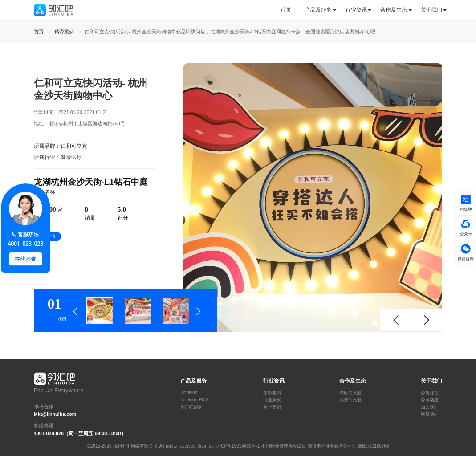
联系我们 (430, 415)
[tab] (289, 10)
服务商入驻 (350, 400)
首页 (286, 10)
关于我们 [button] (431, 10)
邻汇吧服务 (191, 407)
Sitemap (205, 446)
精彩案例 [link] (65, 32)
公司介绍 (430, 393)
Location (189, 393)
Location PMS (194, 400)
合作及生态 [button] (394, 10)
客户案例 (272, 407)
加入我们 (430, 407)
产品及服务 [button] (318, 10)
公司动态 (430, 400)
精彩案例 (272, 393)
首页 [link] (40, 32)
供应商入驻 (350, 393)
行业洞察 (272, 400)
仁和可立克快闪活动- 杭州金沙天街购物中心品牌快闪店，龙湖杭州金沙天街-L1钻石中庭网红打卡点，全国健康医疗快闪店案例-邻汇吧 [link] (230, 32)
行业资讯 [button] (356, 10)
